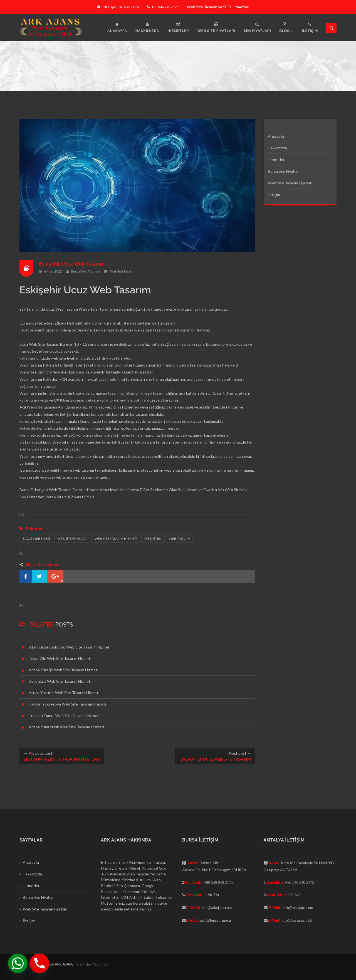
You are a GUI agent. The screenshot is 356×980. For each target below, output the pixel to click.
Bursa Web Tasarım (85, 271)
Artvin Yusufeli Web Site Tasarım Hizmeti (64, 693)
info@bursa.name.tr (216, 920)
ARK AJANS (65, 964)
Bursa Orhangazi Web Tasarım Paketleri (54, 490)
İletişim (274, 195)
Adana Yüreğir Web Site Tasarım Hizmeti (63, 670)
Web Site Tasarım (123, 271)
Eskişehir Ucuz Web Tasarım (72, 264)
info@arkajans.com (118, 7)
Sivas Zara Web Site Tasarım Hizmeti (60, 681)
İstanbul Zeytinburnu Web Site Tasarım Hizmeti (70, 647)
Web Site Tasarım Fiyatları (290, 183)
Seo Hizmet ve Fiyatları (197, 490)
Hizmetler (276, 159)
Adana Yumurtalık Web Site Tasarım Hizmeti (66, 727)
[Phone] (39, 963)
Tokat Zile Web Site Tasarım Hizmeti (60, 658)
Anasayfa (276, 136)
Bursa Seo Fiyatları (284, 171)
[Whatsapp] (18, 963)
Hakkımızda (277, 148)
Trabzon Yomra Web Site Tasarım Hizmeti (64, 715)
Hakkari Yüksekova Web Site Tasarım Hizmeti (67, 704)
